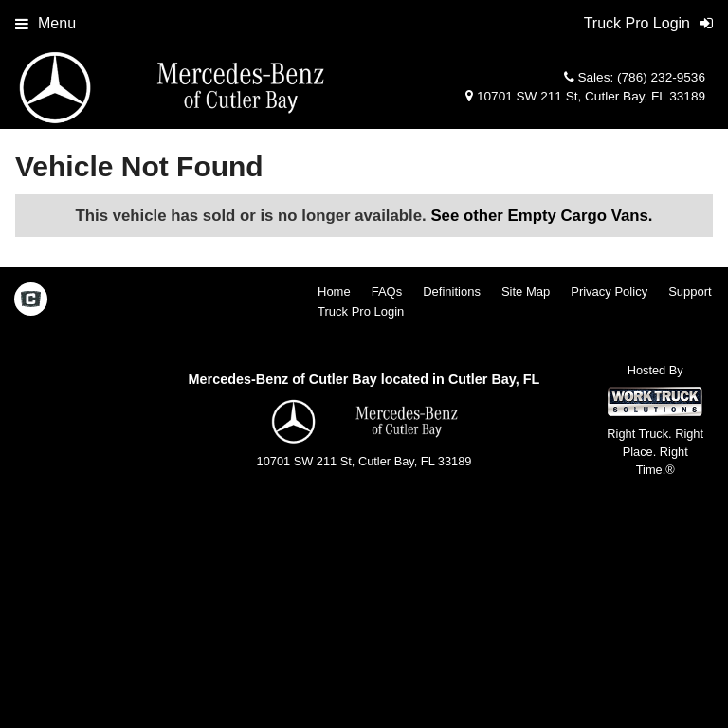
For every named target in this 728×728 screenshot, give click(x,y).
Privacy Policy (609, 291)
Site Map (526, 291)
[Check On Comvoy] (31, 301)
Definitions (452, 291)
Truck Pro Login (361, 311)
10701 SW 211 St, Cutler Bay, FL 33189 (585, 96)
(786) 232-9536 (661, 77)
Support (690, 291)
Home (334, 291)
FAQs (387, 291)
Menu (45, 23)
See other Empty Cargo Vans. (541, 216)
